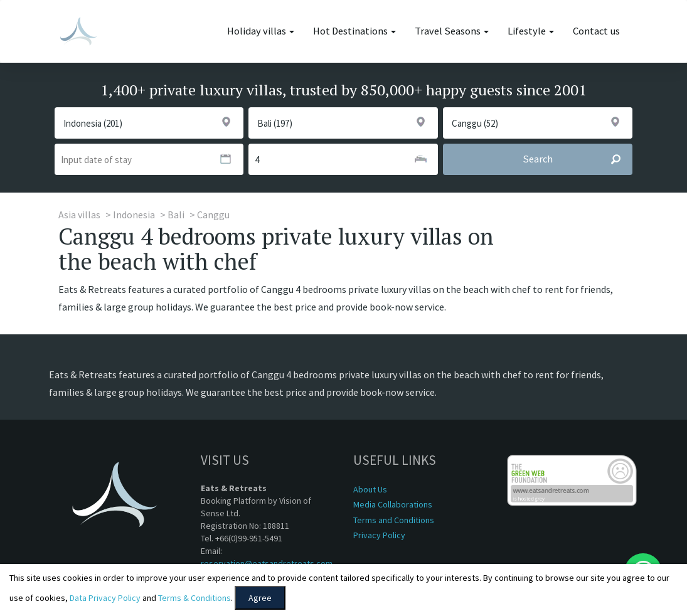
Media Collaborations (393, 504)
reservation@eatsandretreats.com (267, 563)
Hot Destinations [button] (354, 31)
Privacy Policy (379, 535)
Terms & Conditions (194, 598)
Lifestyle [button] (531, 31)
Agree (260, 598)
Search (577, 159)
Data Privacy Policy (105, 598)
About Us (370, 489)
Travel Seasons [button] (452, 31)
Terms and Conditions (394, 520)
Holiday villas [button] (261, 31)
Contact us (596, 31)
